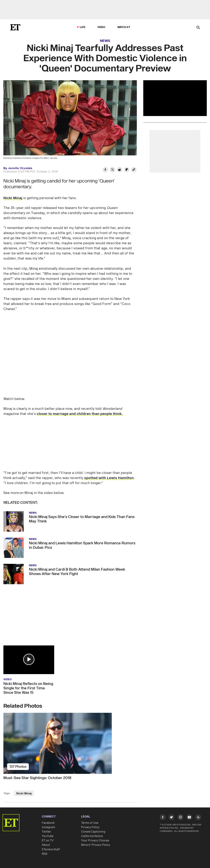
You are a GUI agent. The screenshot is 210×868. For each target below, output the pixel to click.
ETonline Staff (51, 850)
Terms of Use (90, 823)
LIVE (83, 27)
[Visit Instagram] (180, 818)
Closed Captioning (93, 832)
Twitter (46, 832)
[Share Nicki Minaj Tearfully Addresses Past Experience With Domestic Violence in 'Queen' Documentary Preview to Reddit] (120, 170)
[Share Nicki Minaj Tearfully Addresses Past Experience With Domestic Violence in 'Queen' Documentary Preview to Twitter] (112, 170)
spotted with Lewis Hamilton (109, 478)
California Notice (92, 836)
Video (101, 27)
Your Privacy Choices (95, 841)
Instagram (48, 827)
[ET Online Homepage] (15, 27)
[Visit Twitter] (171, 818)
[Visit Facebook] (163, 818)
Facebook (48, 823)
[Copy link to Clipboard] (134, 170)
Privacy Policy (90, 827)
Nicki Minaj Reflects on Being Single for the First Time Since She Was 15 (28, 688)
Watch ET (124, 27)
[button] (29, 659)
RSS (45, 854)
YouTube (48, 836)
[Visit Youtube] (189, 818)
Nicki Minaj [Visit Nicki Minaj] (24, 794)
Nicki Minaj (13, 198)
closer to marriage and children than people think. (80, 414)
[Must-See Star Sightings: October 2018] (70, 743)
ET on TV (48, 841)
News (105, 41)
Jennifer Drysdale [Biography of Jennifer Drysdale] (20, 168)
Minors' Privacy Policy (96, 845)
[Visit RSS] (198, 818)
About (46, 845)
